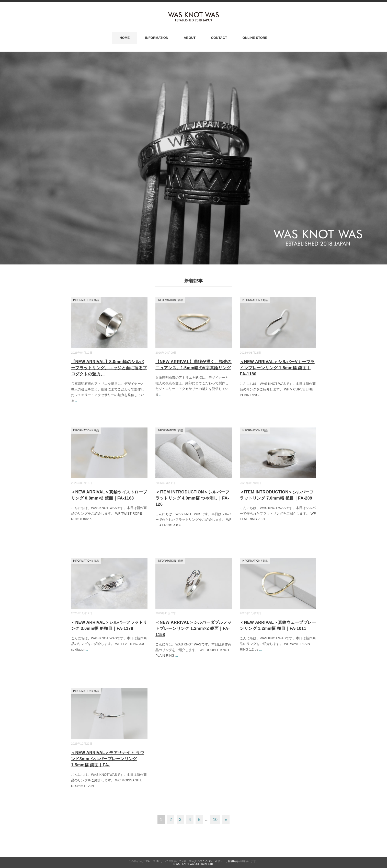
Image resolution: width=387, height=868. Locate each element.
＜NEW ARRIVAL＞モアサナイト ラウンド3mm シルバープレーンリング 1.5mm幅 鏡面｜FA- (108, 759)
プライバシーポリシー (212, 861)
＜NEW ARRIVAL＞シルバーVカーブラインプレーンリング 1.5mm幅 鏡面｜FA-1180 (277, 368)
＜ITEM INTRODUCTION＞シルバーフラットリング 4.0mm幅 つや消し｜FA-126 (192, 498)
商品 (96, 300)
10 (215, 820)
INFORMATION (157, 38)
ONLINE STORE (255, 38)
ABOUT (190, 38)
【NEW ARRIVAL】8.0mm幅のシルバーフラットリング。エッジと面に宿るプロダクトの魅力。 (109, 368)
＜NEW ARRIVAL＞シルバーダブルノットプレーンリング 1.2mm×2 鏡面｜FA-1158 (193, 628)
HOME (125, 38)
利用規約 (233, 861)
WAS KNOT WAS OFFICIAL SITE (195, 864)
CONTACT (219, 38)
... (76, 401)
